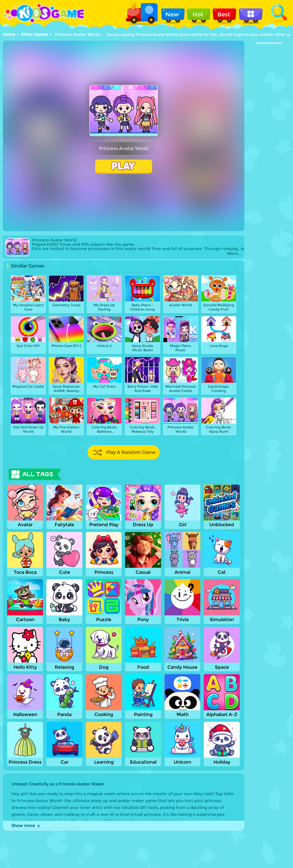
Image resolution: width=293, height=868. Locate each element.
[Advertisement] (269, 131)
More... (234, 254)
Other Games (34, 34)
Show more (26, 826)
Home (9, 34)
